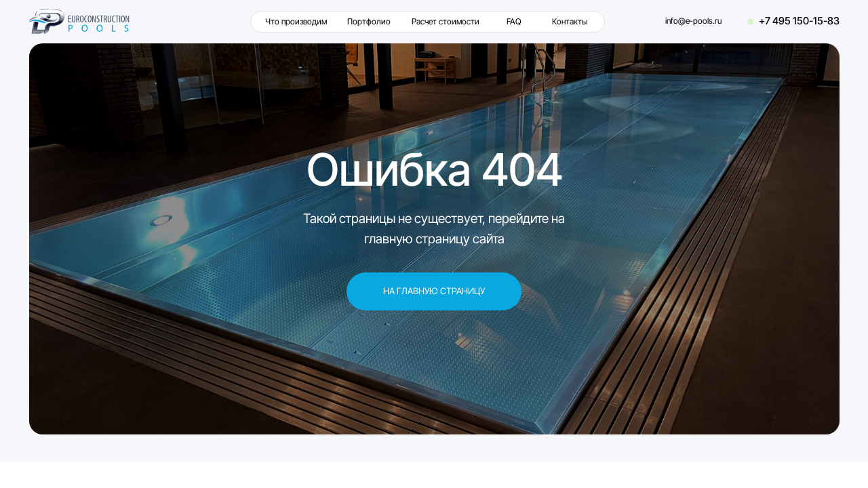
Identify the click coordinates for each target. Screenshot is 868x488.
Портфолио (369, 22)
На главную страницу (434, 291)
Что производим (296, 22)
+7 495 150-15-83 (799, 21)
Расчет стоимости (446, 22)
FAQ (514, 22)
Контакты (570, 22)
